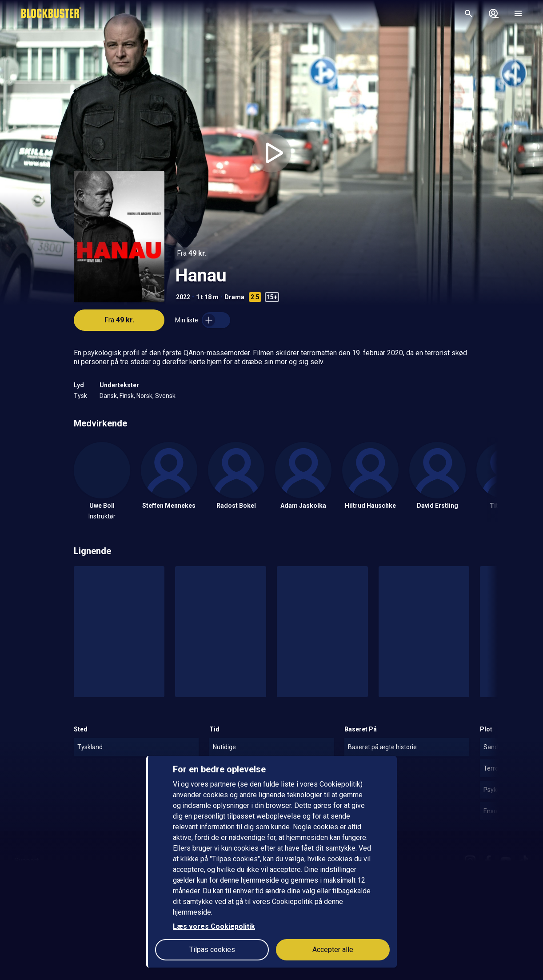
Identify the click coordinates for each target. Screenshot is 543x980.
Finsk (127, 396)
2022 (183, 297)
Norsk (144, 396)
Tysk (80, 396)
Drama (234, 297)
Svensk (165, 396)
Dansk (108, 396)
